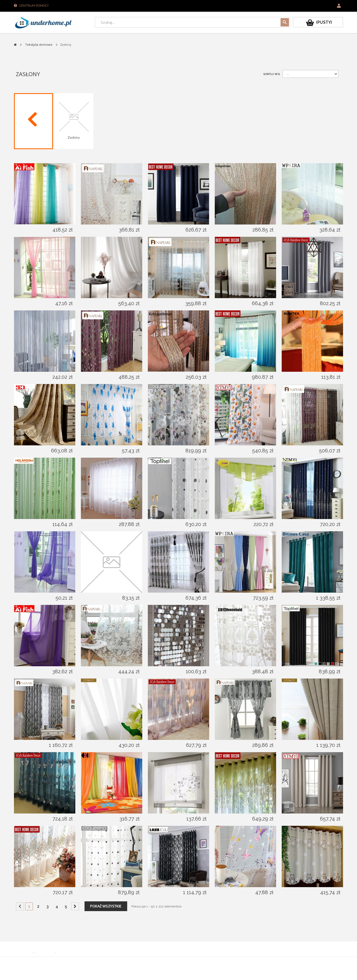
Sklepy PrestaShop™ (47, 954)
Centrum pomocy (34, 6)
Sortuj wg (272, 74)
